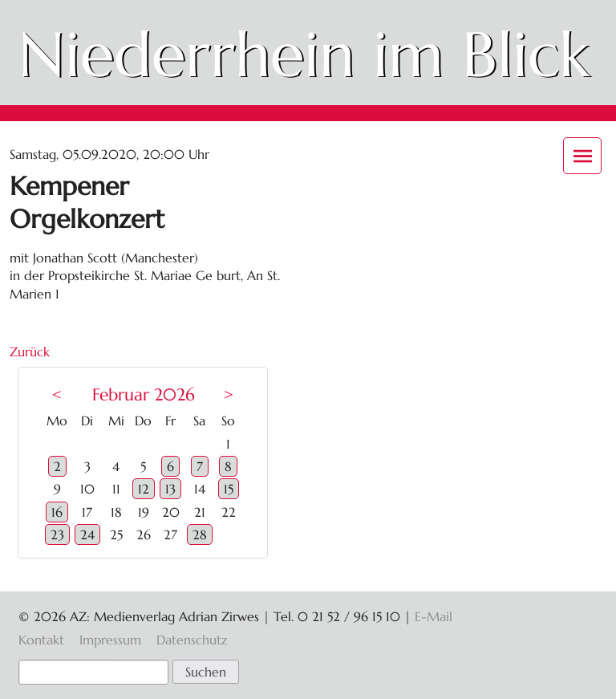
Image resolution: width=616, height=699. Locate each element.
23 (57, 534)
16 (57, 512)
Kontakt (41, 640)
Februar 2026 (144, 395)
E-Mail (434, 616)
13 (170, 489)
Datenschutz (192, 640)
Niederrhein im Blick (304, 55)
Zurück (30, 352)
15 (229, 489)
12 (144, 489)
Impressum (110, 640)
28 (200, 534)
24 (87, 534)
